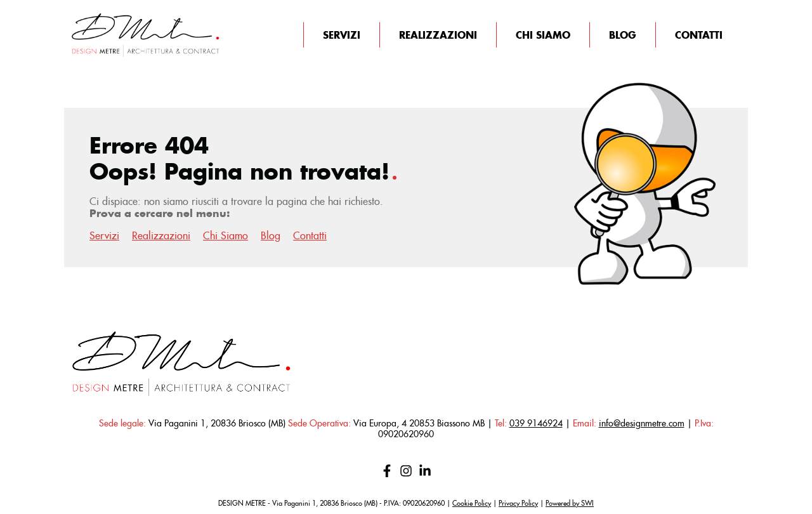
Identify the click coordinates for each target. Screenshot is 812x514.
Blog (623, 35)
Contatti (699, 35)
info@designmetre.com (642, 423)
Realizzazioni (438, 35)
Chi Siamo (543, 35)
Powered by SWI (570, 503)
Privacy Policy (518, 503)
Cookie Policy (472, 503)
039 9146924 (536, 423)
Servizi (342, 35)
